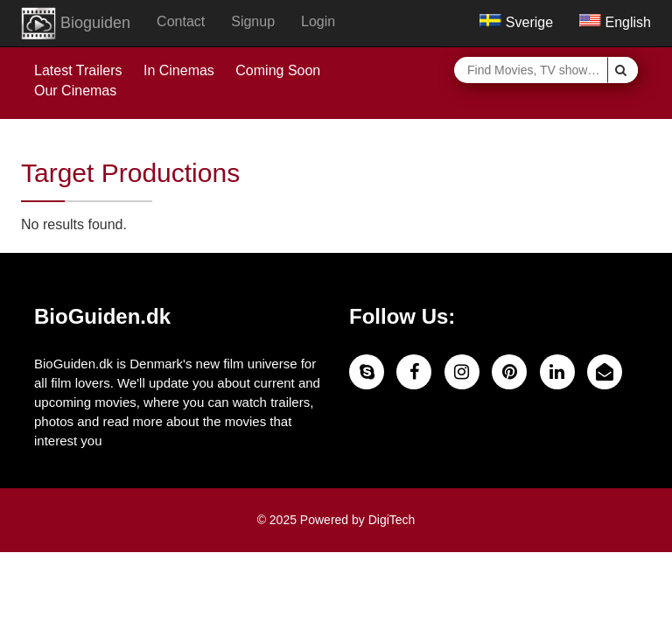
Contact (181, 21)
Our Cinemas (75, 91)
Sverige (516, 22)
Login (318, 21)
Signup (253, 21)
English (615, 22)
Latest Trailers (78, 70)
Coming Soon (278, 70)
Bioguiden (76, 24)
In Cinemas (179, 70)
